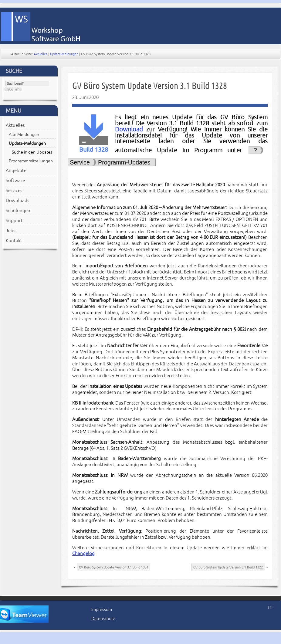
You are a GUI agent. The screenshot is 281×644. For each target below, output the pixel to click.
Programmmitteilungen (31, 161)
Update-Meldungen (64, 54)
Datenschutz (103, 619)
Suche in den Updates (32, 152)
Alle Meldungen (24, 135)
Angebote (16, 171)
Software (15, 181)
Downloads (17, 201)
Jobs (10, 231)
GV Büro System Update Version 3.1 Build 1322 (228, 567)
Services (14, 191)
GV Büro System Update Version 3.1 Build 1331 (114, 567)
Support (14, 221)
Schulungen (18, 211)
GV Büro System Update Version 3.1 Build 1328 (150, 86)
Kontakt (14, 241)
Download (129, 129)
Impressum (102, 610)
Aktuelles (41, 54)
